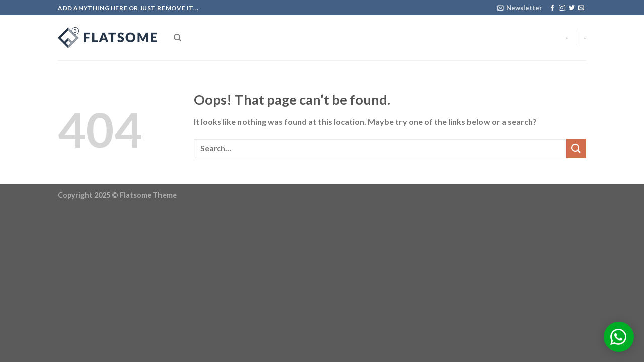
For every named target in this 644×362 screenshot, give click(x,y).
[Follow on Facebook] (552, 8)
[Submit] (576, 149)
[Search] (177, 38)
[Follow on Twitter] (572, 8)
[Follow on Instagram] (562, 8)
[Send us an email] (581, 8)
